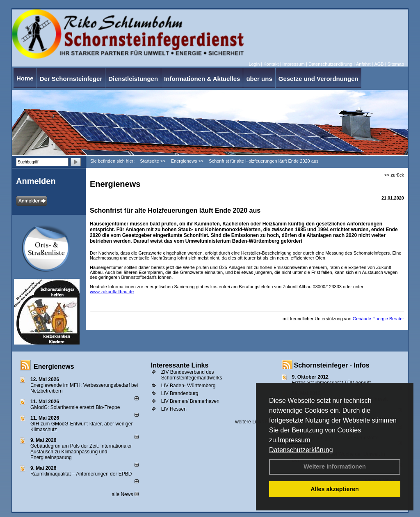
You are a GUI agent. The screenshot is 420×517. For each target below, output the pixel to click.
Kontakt (271, 64)
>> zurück (394, 175)
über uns (259, 79)
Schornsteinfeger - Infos (332, 365)
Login (254, 64)
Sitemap (396, 64)
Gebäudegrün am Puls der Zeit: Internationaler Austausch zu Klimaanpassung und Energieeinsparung (81, 452)
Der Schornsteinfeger (71, 79)
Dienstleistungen (133, 79)
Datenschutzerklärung (301, 450)
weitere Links (252, 422)
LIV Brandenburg (180, 393)
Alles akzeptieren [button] (335, 489)
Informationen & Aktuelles (202, 79)
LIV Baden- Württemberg (188, 386)
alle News (125, 494)
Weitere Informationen (335, 466)
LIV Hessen (174, 409)
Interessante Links (180, 365)
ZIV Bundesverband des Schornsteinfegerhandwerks (192, 375)
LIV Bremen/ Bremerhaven (190, 401)
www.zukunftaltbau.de (112, 292)
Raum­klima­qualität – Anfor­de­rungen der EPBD (81, 474)
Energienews (54, 366)
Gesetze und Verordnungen (318, 79)
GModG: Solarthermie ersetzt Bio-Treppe (75, 407)
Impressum (294, 440)
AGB (379, 64)
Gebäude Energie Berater (378, 319)
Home (25, 78)
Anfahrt (363, 64)
